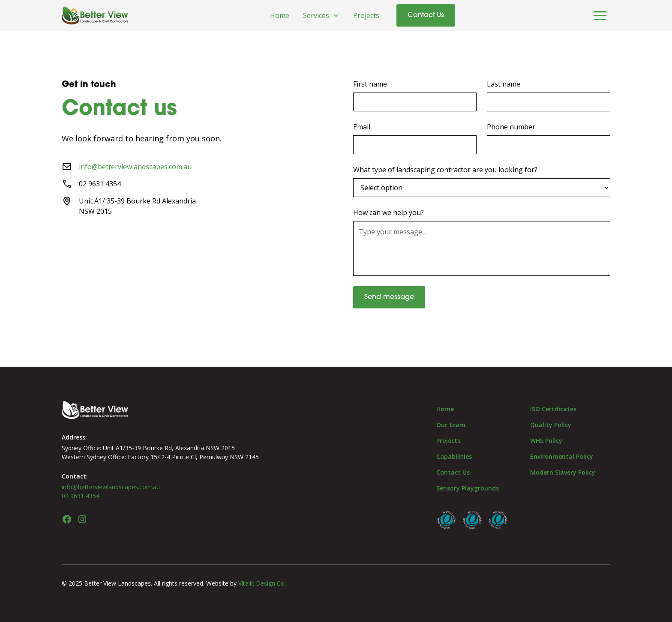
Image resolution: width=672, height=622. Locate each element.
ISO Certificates (553, 409)
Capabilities (454, 456)
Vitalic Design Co (261, 583)
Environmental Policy (562, 456)
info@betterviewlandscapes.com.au (135, 167)
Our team (451, 425)
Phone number (511, 127)
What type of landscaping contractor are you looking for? (445, 170)
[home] (95, 15)
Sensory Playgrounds (468, 488)
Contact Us (426, 15)
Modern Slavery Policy (563, 472)
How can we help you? (388, 212)
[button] (321, 15)
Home (280, 15)
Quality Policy (551, 425)
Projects (366, 15)
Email (362, 127)
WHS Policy (546, 441)
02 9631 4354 (81, 496)
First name (370, 84)
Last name (504, 84)
